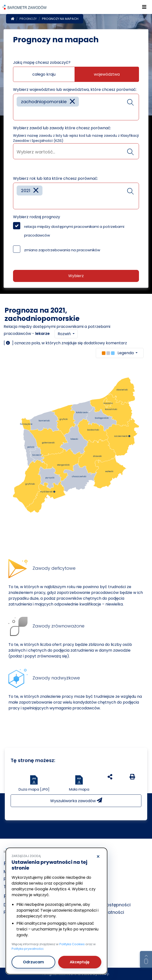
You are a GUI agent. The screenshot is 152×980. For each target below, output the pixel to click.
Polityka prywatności (28, 949)
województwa (107, 74)
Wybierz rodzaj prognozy (37, 217)
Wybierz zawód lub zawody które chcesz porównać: (62, 128)
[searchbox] (18, 113)
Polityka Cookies (72, 944)
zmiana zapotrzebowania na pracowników (62, 250)
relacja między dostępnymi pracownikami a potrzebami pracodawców (74, 231)
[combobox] (76, 107)
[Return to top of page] (146, 959)
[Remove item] (72, 102)
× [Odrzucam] (98, 857)
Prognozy (28, 19)
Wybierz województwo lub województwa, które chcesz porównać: (75, 90)
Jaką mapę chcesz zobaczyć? (42, 62)
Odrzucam (33, 962)
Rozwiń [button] (65, 334)
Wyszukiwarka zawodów (76, 801)
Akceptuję (80, 962)
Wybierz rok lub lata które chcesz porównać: (55, 178)
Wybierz (76, 276)
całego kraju (44, 74)
